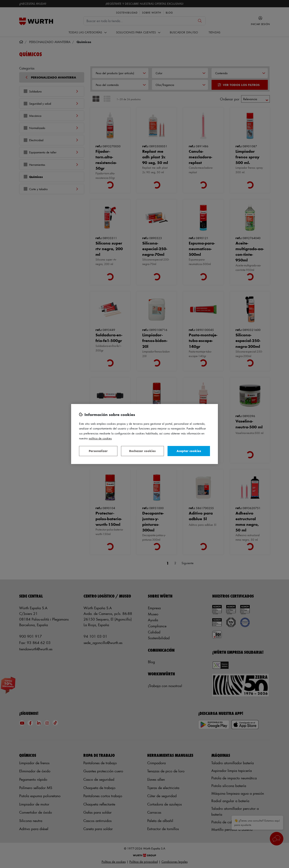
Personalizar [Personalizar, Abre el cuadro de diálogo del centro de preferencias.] (98, 451)
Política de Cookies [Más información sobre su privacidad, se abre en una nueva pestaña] (100, 438)
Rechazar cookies (142, 451)
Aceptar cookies (189, 451)
